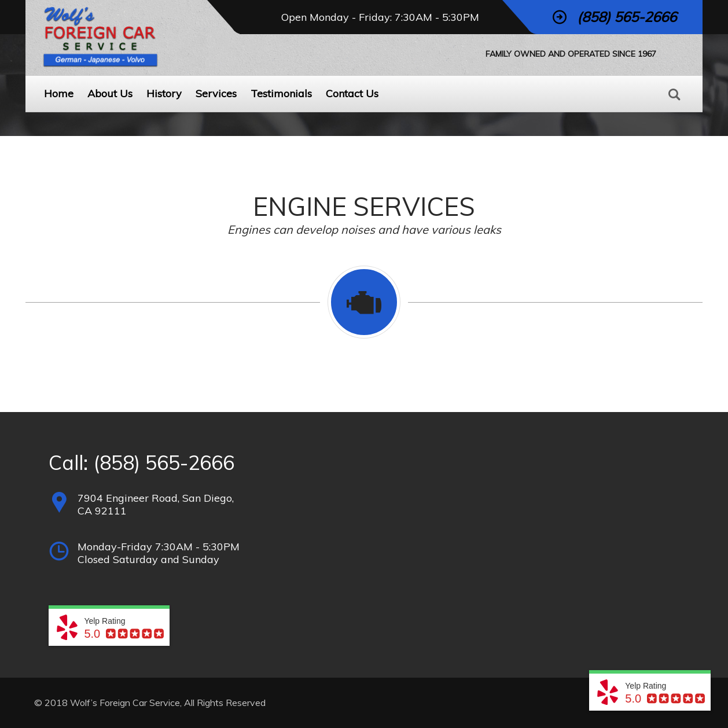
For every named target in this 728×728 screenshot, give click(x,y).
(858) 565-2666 (164, 463)
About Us (110, 93)
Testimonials (281, 93)
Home (59, 93)
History (164, 93)
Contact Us (352, 93)
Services (216, 93)
